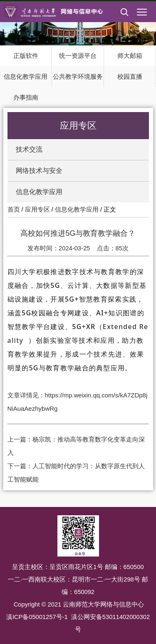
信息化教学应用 (39, 192)
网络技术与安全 (39, 171)
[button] (124, 19)
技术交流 (29, 149)
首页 (14, 210)
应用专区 (37, 210)
